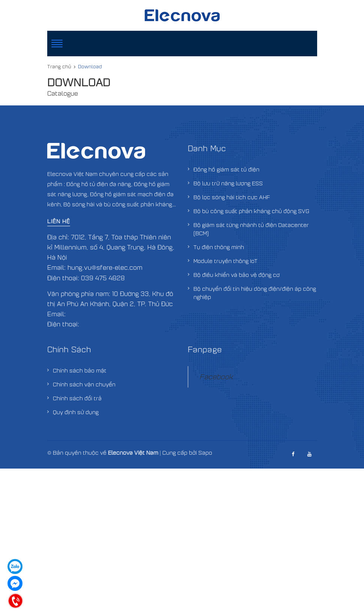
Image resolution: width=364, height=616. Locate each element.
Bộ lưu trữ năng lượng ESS (228, 183)
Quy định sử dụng (76, 412)
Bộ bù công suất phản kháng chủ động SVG (251, 211)
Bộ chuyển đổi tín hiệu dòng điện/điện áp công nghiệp (255, 293)
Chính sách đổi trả (77, 398)
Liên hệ (59, 221)
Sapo (205, 452)
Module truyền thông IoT (225, 261)
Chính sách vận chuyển (84, 384)
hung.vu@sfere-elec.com (105, 267)
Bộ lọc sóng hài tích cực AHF (232, 197)
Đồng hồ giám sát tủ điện (226, 169)
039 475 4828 (103, 278)
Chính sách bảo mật (80, 370)
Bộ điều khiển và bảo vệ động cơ (237, 275)
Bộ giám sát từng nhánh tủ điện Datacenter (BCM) (251, 229)
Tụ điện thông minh (219, 247)
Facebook (216, 376)
